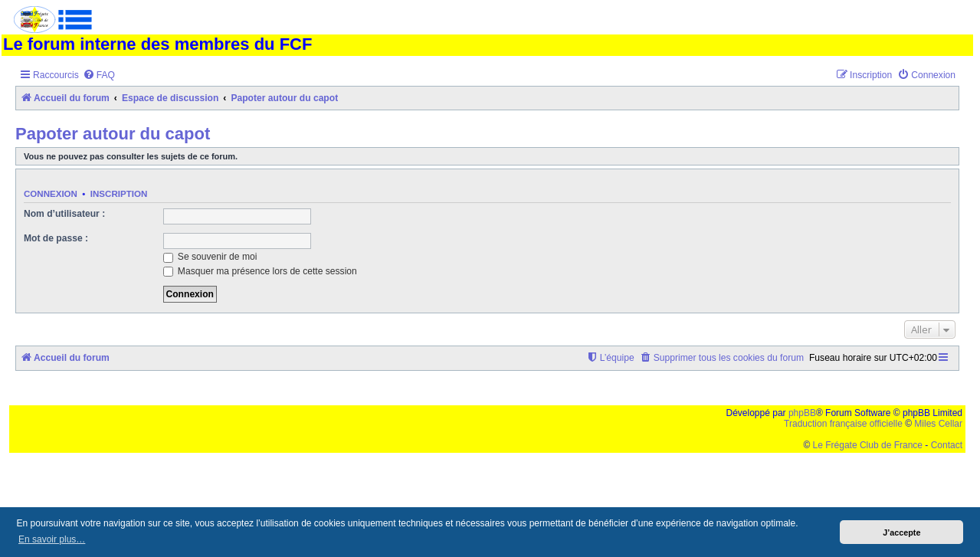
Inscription (119, 194)
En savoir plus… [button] (52, 539)
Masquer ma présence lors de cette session (260, 271)
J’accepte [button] (901, 532)
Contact (947, 445)
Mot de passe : (56, 238)
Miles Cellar (938, 424)
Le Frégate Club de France (868, 445)
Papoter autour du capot (113, 134)
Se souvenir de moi (210, 257)
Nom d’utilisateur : (64, 214)
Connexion (51, 194)
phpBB (802, 413)
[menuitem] (99, 75)
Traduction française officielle (843, 424)
